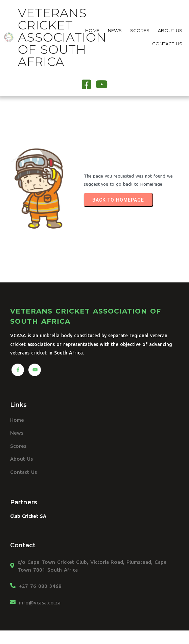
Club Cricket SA (28, 516)
